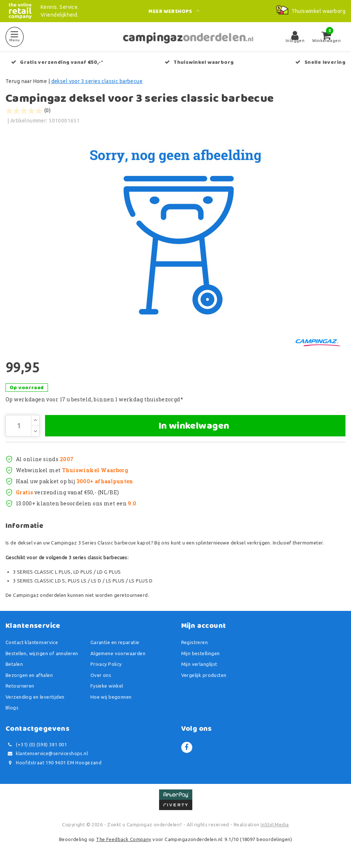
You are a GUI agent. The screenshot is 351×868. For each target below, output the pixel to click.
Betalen (14, 665)
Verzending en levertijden (35, 698)
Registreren (195, 643)
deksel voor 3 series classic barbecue (97, 81)
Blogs (12, 709)
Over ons (101, 676)
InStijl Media (275, 826)
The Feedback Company (123, 840)
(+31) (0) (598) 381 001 (36, 745)
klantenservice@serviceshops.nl (47, 755)
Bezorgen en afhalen (29, 676)
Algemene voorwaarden (118, 654)
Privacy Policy (106, 665)
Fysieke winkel (107, 687)
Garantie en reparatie (115, 643)
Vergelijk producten (204, 676)
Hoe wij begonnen (111, 698)
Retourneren (20, 687)
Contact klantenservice (32, 643)
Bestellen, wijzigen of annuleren (42, 654)
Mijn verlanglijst (199, 665)
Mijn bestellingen (201, 654)
